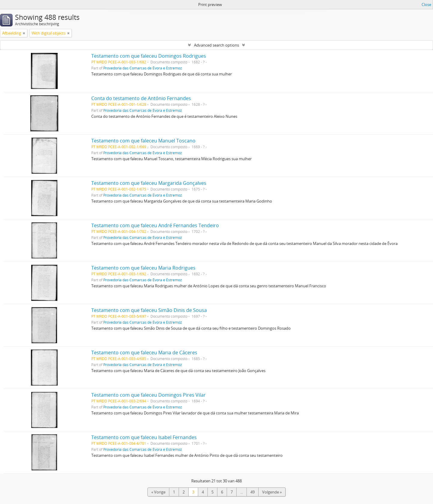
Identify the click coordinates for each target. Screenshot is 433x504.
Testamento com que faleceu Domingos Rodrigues (149, 56)
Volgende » (272, 492)
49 (253, 492)
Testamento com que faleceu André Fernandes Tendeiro (155, 225)
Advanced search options (216, 45)
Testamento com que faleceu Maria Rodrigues (143, 268)
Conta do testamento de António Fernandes (141, 98)
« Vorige (158, 492)
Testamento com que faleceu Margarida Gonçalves (149, 183)
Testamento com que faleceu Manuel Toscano (143, 141)
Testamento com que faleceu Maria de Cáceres (144, 353)
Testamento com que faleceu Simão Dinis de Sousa (149, 310)
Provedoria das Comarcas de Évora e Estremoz (143, 68)
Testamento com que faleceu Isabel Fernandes (144, 437)
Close (426, 5)
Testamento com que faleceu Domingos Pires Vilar (148, 395)
